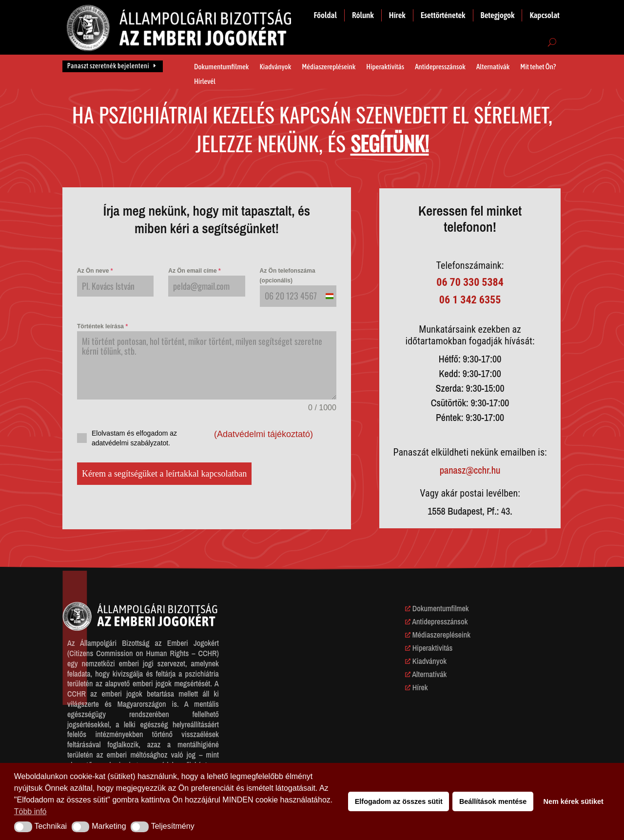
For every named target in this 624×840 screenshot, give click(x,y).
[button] (23, 827)
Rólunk (363, 15)
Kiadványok (275, 67)
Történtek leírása (102, 326)
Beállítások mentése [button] (493, 801)
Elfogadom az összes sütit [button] (399, 801)
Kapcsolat (545, 15)
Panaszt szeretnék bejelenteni (108, 66)
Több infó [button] (30, 811)
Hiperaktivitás (385, 67)
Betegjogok (498, 15)
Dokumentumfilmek (221, 67)
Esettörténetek (443, 15)
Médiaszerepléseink (329, 67)
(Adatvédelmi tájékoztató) (263, 434)
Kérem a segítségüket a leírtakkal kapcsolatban (164, 474)
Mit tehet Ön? (538, 67)
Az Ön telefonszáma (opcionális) (288, 276)
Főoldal (325, 15)
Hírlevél (205, 82)
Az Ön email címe (194, 271)
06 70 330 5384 (470, 282)
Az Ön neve (95, 271)
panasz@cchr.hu (470, 470)
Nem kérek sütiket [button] (574, 801)
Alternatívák (493, 67)
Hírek (397, 15)
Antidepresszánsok (440, 67)
